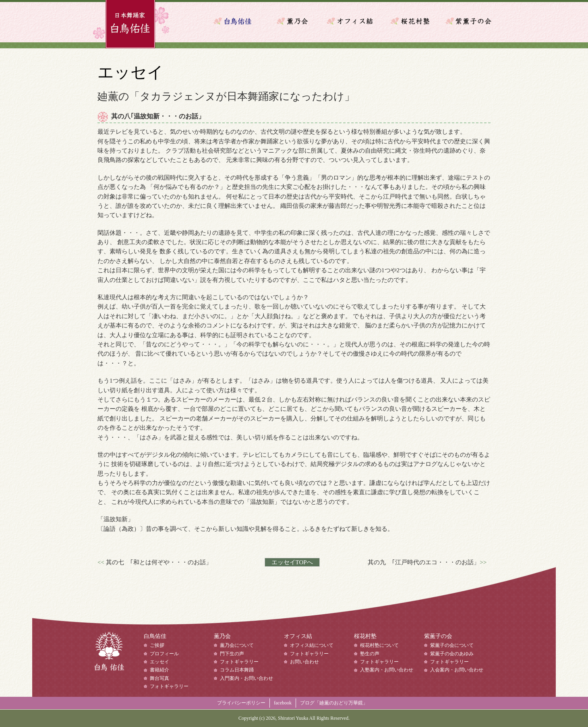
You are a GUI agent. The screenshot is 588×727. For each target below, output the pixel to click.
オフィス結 (354, 21)
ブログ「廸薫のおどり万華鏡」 (334, 703)
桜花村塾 (411, 21)
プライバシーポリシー (241, 703)
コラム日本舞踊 (237, 670)
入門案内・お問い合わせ (246, 678)
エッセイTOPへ (292, 562)
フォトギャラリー (169, 686)
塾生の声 (370, 654)
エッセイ (159, 662)
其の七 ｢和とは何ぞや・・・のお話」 (159, 562)
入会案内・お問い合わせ (457, 670)
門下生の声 (232, 654)
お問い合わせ (304, 662)
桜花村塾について (379, 645)
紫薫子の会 (467, 21)
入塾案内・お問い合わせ (387, 670)
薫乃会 (298, 21)
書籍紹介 (159, 670)
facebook (283, 703)
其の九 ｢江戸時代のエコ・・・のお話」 (424, 562)
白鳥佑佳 (109, 655)
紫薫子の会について (452, 645)
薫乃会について (237, 645)
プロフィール (164, 654)
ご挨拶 (157, 645)
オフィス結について (312, 645)
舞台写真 (159, 678)
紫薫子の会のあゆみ (452, 654)
